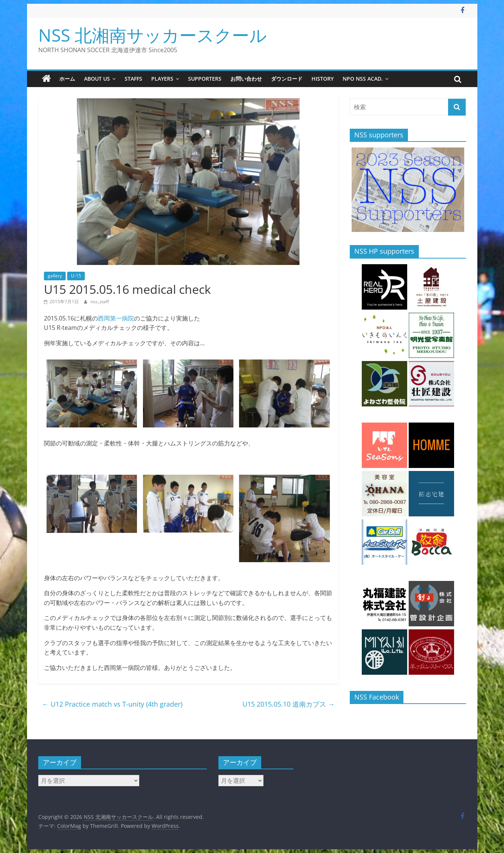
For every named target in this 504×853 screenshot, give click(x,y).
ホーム (67, 79)
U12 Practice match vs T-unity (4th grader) (112, 704)
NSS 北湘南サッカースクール (153, 35)
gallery (55, 276)
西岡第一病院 (116, 318)
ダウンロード (287, 79)
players (162, 79)
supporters (205, 79)
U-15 (76, 276)
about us (97, 79)
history (323, 79)
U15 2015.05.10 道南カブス (289, 704)
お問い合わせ (246, 79)
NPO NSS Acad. (363, 79)
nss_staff (100, 302)
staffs (133, 79)
